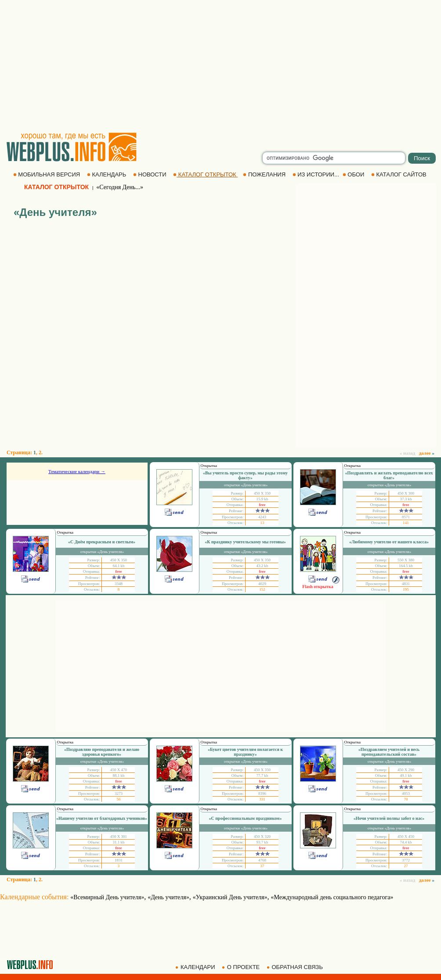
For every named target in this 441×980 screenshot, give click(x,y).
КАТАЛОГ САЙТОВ (399, 174)
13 (262, 523)
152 (262, 589)
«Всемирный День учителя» (107, 897)
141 (406, 523)
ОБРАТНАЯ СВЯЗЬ (296, 967)
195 (406, 589)
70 (406, 799)
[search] (334, 158)
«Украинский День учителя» (230, 897)
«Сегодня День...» (120, 187)
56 (119, 799)
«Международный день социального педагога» (332, 897)
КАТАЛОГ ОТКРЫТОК (205, 174)
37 (262, 866)
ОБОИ (354, 174)
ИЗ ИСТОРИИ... (317, 174)
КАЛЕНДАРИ (196, 967)
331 (262, 799)
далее (427, 453)
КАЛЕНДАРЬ (107, 174)
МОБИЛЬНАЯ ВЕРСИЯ (47, 174)
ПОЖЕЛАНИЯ (265, 174)
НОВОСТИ (150, 174)
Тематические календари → (77, 471)
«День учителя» (168, 897)
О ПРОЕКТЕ (242, 967)
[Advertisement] (220, 66)
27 (406, 866)
